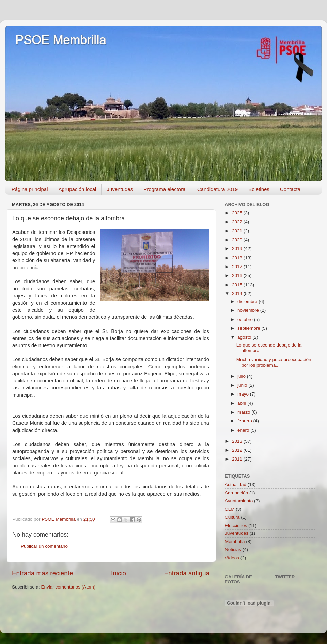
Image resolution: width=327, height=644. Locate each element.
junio (243, 385)
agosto (245, 337)
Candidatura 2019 (217, 189)
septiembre (250, 328)
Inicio (119, 573)
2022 (238, 222)
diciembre (248, 301)
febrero (245, 421)
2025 (238, 213)
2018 (238, 258)
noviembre (249, 310)
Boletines (259, 189)
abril (242, 403)
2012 (238, 450)
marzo (244, 412)
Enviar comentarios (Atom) (68, 587)
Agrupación (236, 493)
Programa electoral (165, 189)
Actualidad (236, 485)
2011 (238, 459)
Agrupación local (77, 189)
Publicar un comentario (44, 546)
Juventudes (120, 189)
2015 (238, 285)
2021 (238, 231)
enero (244, 430)
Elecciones (236, 525)
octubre (246, 319)
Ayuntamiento (239, 501)
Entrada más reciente (43, 573)
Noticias (233, 550)
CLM (230, 509)
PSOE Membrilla (61, 40)
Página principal (30, 189)
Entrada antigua (187, 573)
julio (242, 376)
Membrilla (235, 541)
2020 (238, 240)
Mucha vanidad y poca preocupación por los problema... (274, 362)
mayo (244, 394)
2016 (238, 276)
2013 (238, 441)
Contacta (290, 189)
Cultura (232, 517)
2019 (238, 249)
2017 (238, 267)
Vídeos (232, 558)
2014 (238, 294)
